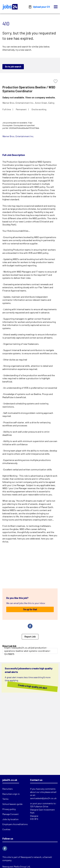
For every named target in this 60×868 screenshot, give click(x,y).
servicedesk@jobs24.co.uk (43, 798)
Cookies (6, 829)
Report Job (30, 637)
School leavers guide (12, 804)
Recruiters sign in (11, 794)
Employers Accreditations (15, 824)
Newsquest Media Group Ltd (16, 866)
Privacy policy (9, 809)
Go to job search (13, 67)
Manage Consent (10, 814)
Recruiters (8, 789)
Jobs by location (10, 819)
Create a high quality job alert (29, 686)
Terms (5, 799)
